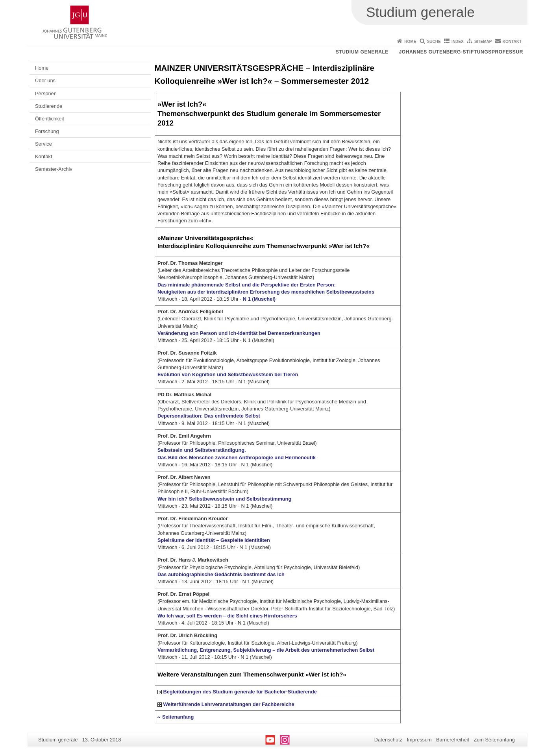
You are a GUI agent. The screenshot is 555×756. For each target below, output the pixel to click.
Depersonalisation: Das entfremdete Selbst (209, 416)
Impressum (419, 740)
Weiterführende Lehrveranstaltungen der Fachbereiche (228, 704)
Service (43, 144)
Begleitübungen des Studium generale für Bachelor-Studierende (240, 692)
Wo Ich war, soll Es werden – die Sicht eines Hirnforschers (227, 616)
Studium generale (362, 52)
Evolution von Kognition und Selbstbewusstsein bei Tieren (228, 374)
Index (458, 42)
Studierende (49, 106)
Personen (46, 93)
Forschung (47, 131)
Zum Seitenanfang (494, 740)
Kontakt (512, 42)
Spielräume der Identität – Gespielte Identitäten (214, 540)
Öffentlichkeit (50, 119)
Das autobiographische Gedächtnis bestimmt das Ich (221, 574)
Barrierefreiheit (453, 740)
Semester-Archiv (54, 169)
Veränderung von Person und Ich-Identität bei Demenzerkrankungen (239, 333)
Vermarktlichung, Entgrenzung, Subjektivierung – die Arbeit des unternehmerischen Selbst (266, 650)
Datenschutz (388, 740)
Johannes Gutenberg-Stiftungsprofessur (461, 52)
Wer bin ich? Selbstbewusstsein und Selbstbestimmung (224, 499)
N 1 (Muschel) (259, 299)
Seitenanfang (178, 717)
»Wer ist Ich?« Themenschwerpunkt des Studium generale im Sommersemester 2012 (269, 114)
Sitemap (483, 42)
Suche (434, 42)
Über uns (45, 80)
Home (410, 42)
